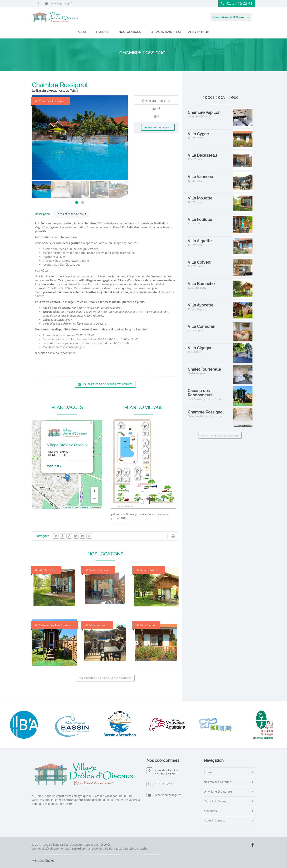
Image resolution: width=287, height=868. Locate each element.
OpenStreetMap (81, 507)
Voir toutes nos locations (220, 435)
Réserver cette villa (158, 127)
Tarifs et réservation (71, 214)
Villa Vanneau (96, 625)
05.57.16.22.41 (55, 466)
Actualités (210, 811)
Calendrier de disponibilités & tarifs (105, 384)
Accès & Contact (199, 32)
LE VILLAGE (104, 32)
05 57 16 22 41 (240, 3)
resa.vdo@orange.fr (61, 3)
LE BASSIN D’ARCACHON (167, 32)
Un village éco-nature (218, 792)
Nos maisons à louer (217, 782)
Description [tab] (42, 214)
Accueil (209, 772)
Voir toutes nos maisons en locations (105, 678)
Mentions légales (43, 860)
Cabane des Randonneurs (54, 625)
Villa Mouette (45, 570)
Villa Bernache (148, 570)
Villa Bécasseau (97, 570)
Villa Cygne (146, 625)
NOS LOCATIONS (132, 32)
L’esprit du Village (215, 801)
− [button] (95, 499)
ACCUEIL (83, 32)
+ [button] (95, 491)
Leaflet (67, 507)
